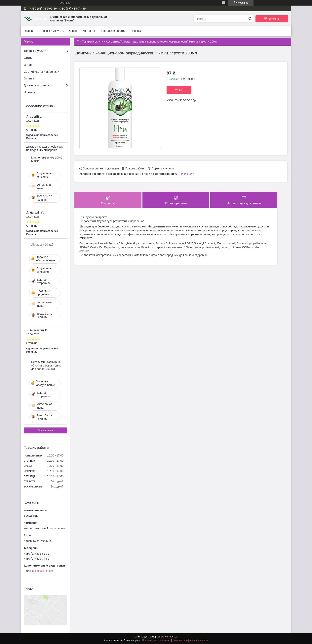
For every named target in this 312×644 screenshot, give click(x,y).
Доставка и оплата (113, 31)
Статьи (29, 58)
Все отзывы (45, 430)
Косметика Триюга (118, 42)
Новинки (136, 31)
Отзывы (29, 78)
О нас (73, 31)
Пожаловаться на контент (156, 640)
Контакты (89, 31)
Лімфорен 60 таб (42, 245)
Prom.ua (173, 637)
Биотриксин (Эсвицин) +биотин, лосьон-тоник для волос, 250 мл (46, 365)
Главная (29, 31)
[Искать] (250, 19)
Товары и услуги (51, 31)
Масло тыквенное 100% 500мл (47, 159)
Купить (179, 90)
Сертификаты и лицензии (41, 72)
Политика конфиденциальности (190, 640)
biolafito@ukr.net (43, 571)
